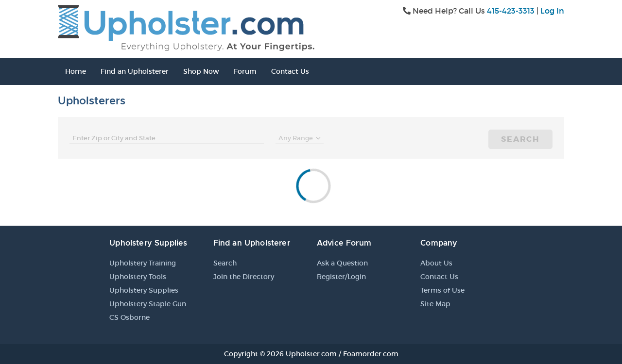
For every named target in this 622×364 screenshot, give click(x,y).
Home (76, 71)
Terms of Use (442, 290)
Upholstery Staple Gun (148, 304)
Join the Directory (244, 277)
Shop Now (201, 71)
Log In (552, 11)
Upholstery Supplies (144, 290)
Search (521, 139)
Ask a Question (342, 263)
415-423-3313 (511, 11)
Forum (245, 71)
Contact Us (290, 71)
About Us (436, 263)
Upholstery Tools (138, 277)
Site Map (435, 304)
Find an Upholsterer (135, 71)
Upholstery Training (143, 263)
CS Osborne (130, 317)
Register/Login (341, 277)
